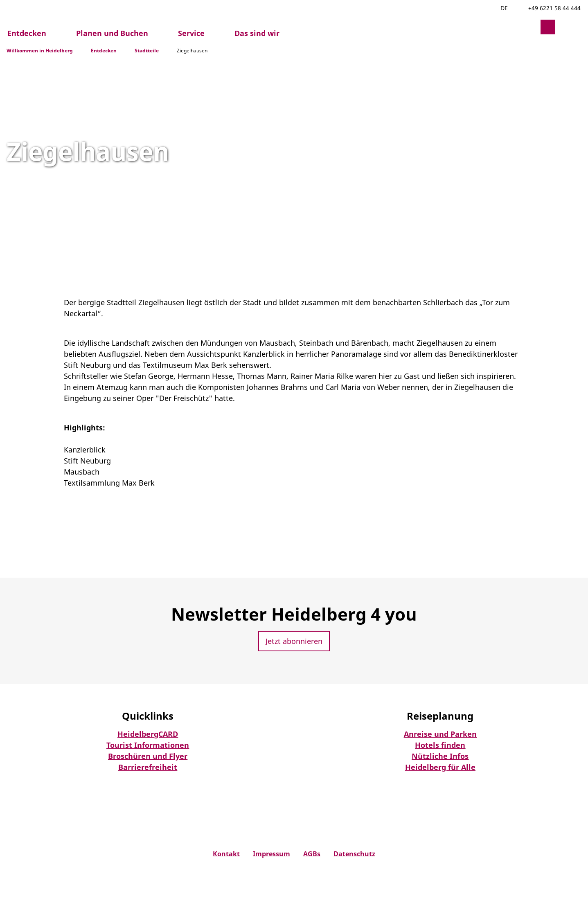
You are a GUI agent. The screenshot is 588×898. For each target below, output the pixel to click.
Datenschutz (354, 854)
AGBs (312, 854)
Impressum (271, 854)
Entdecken (27, 33)
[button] (528, 27)
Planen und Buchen (112, 33)
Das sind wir (257, 33)
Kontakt (226, 854)
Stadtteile (147, 51)
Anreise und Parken (440, 734)
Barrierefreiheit (148, 767)
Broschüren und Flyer (148, 756)
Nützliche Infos (440, 756)
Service (191, 33)
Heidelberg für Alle (440, 767)
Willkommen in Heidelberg (40, 51)
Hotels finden (440, 745)
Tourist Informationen (148, 745)
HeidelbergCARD (148, 734)
